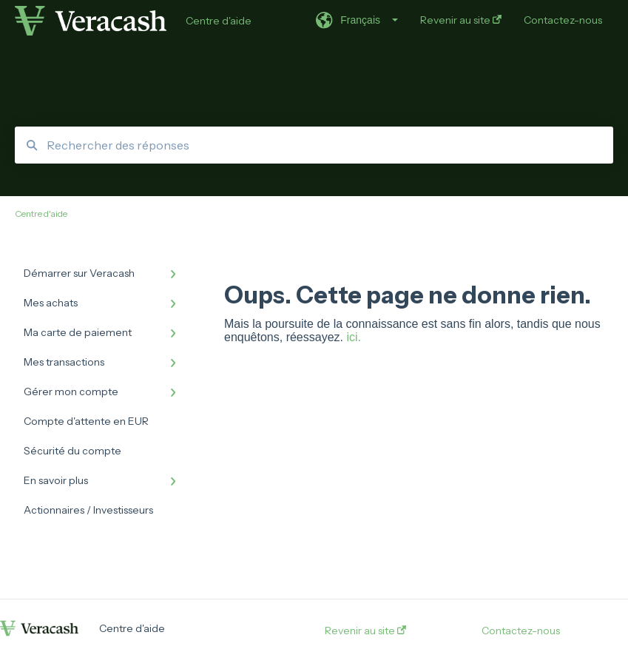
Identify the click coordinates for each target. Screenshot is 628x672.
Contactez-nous (521, 631)
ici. (354, 337)
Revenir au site (365, 631)
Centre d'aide (219, 21)
